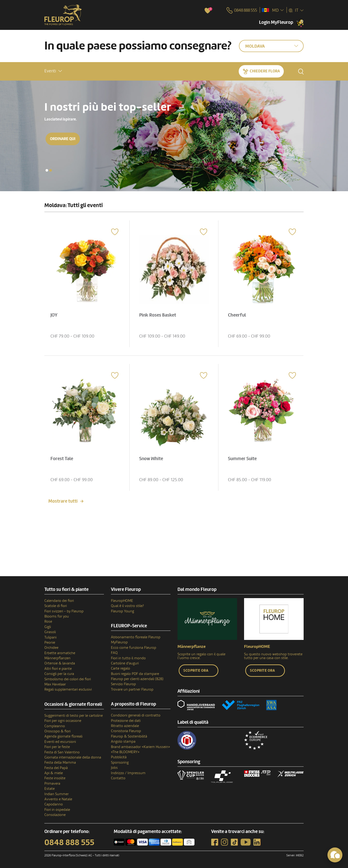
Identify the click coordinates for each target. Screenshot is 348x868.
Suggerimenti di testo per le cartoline (74, 716)
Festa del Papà (56, 768)
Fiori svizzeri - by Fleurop (64, 611)
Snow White (151, 459)
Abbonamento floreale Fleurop (136, 637)
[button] (53, 71)
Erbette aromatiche (60, 653)
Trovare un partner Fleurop (132, 689)
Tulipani (50, 637)
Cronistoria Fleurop (126, 731)
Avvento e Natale (58, 799)
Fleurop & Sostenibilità (129, 736)
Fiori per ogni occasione (63, 721)
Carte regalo (121, 668)
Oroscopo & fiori (57, 731)
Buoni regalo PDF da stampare (135, 674)
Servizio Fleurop (123, 684)
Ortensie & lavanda (60, 663)
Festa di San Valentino (62, 752)
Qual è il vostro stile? (127, 606)
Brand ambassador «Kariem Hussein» (140, 747)
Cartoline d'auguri (125, 663)
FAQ (114, 653)
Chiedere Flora (265, 71)
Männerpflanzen (57, 658)
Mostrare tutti (63, 501)
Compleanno (55, 726)
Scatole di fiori (56, 606)
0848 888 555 (69, 843)
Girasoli (50, 632)
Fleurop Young (123, 611)
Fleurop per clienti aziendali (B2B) (137, 679)
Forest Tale (62, 459)
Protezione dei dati (126, 721)
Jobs (114, 768)
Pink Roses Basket (158, 315)
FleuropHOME (122, 601)
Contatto (118, 778)
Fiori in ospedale (57, 810)
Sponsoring (120, 762)
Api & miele (54, 773)
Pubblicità (119, 757)
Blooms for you (57, 616)
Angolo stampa (123, 741)
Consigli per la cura (59, 674)
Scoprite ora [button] (196, 670)
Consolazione (55, 815)
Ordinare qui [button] (63, 139)
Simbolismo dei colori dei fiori (68, 679)
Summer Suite (242, 459)
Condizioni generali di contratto (136, 715)
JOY (54, 315)
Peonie (50, 642)
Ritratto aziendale (125, 726)
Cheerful (237, 315)
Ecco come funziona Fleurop (134, 648)
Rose (48, 621)
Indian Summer (57, 794)
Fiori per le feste (57, 747)
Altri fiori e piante (58, 669)
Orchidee (51, 648)
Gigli (48, 627)
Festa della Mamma (60, 762)
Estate (50, 789)
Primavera (52, 783)
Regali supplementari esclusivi (68, 689)
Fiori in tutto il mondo (128, 658)
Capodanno (54, 804)
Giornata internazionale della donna (73, 757)
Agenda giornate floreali (63, 736)
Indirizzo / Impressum (128, 773)
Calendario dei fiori (59, 601)
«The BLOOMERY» (125, 752)
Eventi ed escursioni (60, 742)
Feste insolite (55, 778)
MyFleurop (119, 642)
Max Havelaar (55, 684)
